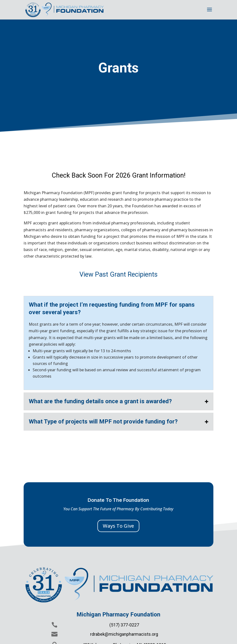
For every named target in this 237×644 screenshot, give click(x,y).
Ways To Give (118, 526)
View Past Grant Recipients (118, 274)
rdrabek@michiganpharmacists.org (124, 634)
